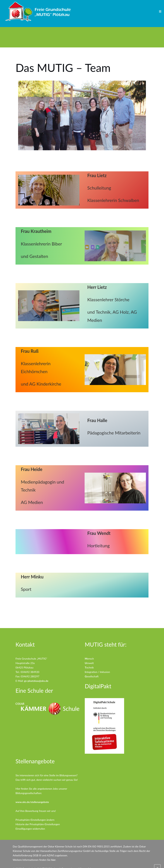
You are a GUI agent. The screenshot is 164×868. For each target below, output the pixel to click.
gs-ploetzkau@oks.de (36, 681)
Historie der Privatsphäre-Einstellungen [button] (38, 824)
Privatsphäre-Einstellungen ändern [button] (35, 820)
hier (53, 860)
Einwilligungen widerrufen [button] (30, 829)
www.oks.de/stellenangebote (32, 802)
